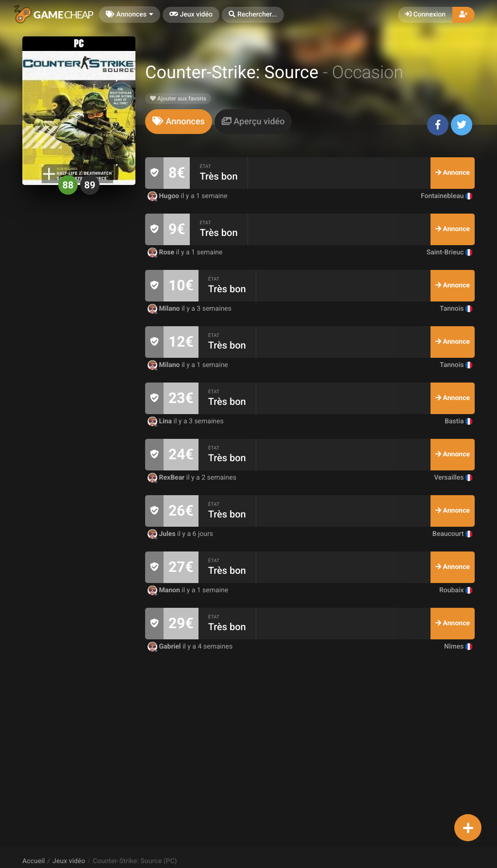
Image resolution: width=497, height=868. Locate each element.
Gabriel (165, 647)
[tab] (179, 122)
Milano (165, 309)
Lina (161, 421)
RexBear (167, 478)
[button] (253, 15)
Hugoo (164, 196)
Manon (165, 590)
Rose (162, 252)
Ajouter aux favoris (178, 99)
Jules (162, 534)
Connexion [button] (425, 15)
